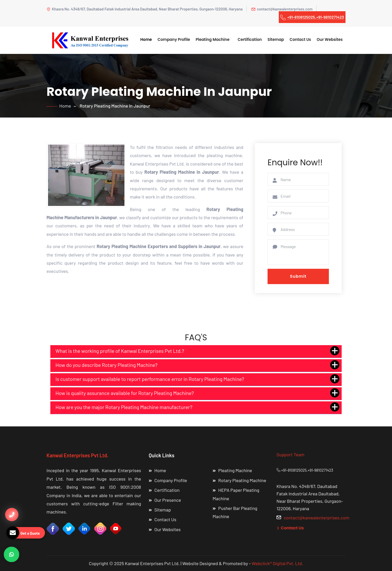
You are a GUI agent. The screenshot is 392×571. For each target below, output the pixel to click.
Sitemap (276, 39)
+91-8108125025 (301, 17)
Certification (250, 39)
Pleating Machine (213, 39)
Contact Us (300, 39)
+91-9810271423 (330, 17)
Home (146, 39)
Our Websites (330, 39)
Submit (298, 276)
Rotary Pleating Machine (242, 480)
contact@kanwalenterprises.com (282, 9)
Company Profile (174, 39)
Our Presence (168, 500)
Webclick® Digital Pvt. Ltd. (277, 563)
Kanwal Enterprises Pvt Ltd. (77, 455)
